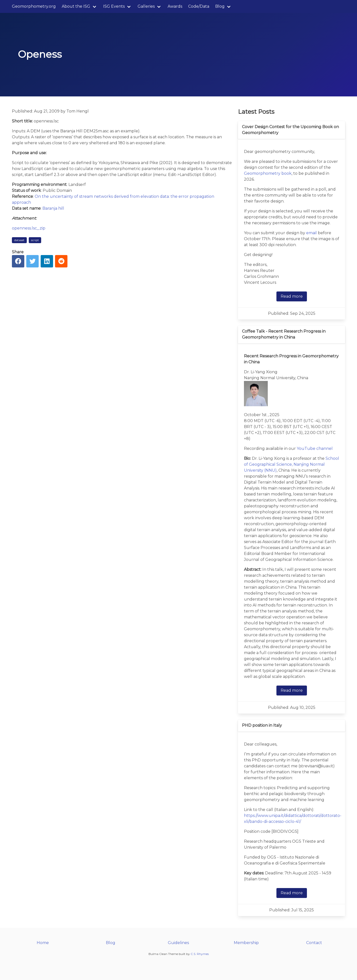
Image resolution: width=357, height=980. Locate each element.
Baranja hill (53, 208)
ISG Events (114, 6)
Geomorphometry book (268, 173)
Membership (246, 943)
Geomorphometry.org (34, 6)
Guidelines (178, 943)
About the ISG (76, 6)
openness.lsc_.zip (29, 228)
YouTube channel (315, 448)
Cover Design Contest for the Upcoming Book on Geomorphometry (290, 130)
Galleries (146, 6)
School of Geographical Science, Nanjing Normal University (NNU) (292, 464)
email (312, 233)
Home (43, 943)
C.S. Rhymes (200, 954)
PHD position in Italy (262, 725)
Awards (175, 6)
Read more (292, 296)
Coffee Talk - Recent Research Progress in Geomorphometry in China (284, 334)
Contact (314, 943)
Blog (220, 6)
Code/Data (199, 6)
